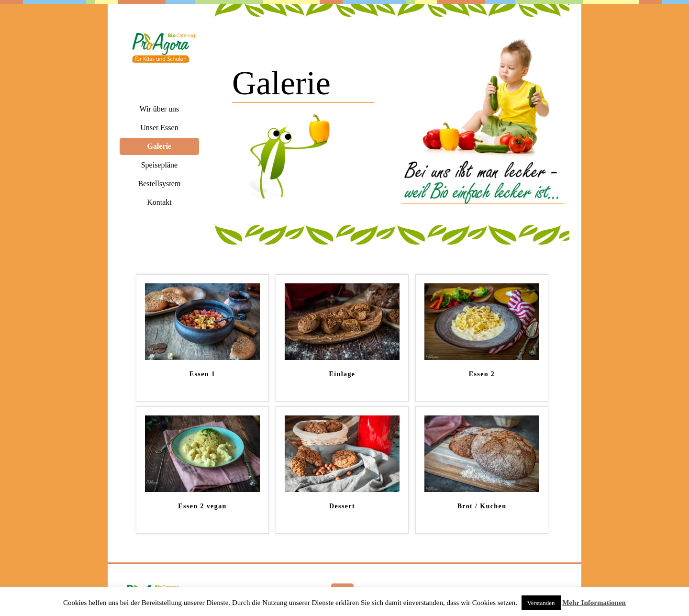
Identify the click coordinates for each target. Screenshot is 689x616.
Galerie (160, 146)
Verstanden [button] (541, 603)
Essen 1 (203, 374)
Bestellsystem (159, 184)
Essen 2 (482, 374)
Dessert (342, 506)
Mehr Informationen (594, 603)
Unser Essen (159, 128)
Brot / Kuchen (482, 506)
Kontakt (159, 202)
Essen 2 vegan (202, 506)
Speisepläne (159, 165)
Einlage (342, 374)
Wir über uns (159, 109)
